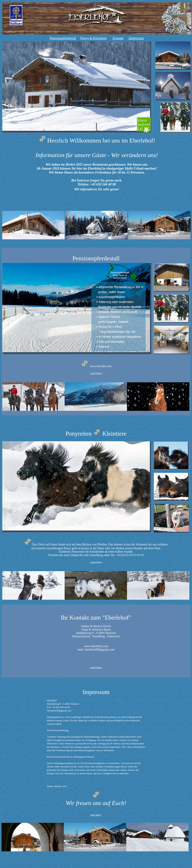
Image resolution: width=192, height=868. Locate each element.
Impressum (136, 38)
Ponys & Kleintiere (94, 38)
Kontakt (118, 38)
